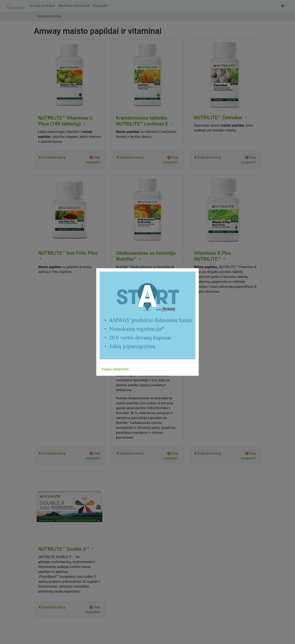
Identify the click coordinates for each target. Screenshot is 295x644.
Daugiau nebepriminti (115, 369)
